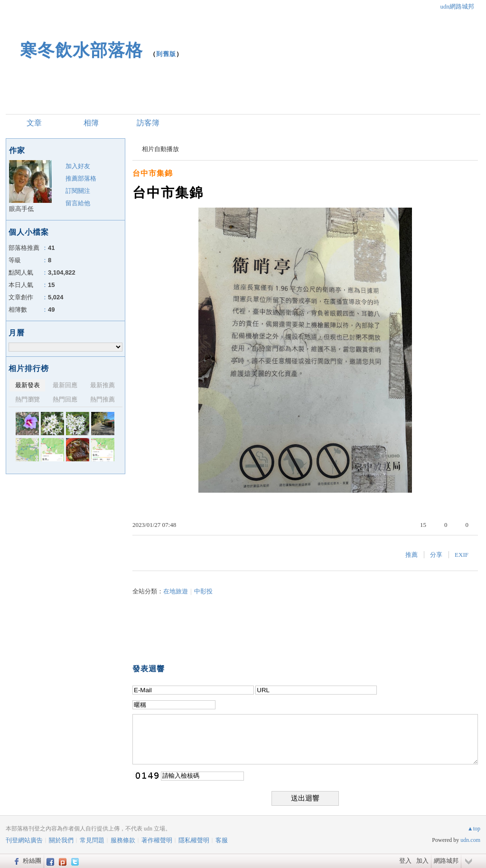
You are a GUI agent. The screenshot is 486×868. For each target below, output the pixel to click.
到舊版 (166, 54)
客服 (222, 840)
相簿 (91, 123)
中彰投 (203, 591)
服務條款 (123, 840)
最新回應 (65, 385)
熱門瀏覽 (28, 399)
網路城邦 (446, 861)
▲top (474, 829)
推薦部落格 (81, 178)
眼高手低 (21, 209)
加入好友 (78, 166)
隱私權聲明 (194, 840)
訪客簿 (148, 123)
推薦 (411, 555)
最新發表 (28, 385)
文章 (34, 123)
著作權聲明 (157, 840)
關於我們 (61, 840)
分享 (436, 555)
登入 (405, 861)
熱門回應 (65, 399)
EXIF (462, 555)
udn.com (470, 840)
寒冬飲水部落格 (81, 50)
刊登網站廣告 (24, 840)
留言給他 (78, 203)
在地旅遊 (176, 591)
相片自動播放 (160, 149)
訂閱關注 (78, 191)
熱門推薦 (103, 399)
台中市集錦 (153, 173)
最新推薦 (103, 385)
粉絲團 (32, 861)
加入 (422, 861)
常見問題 (92, 840)
